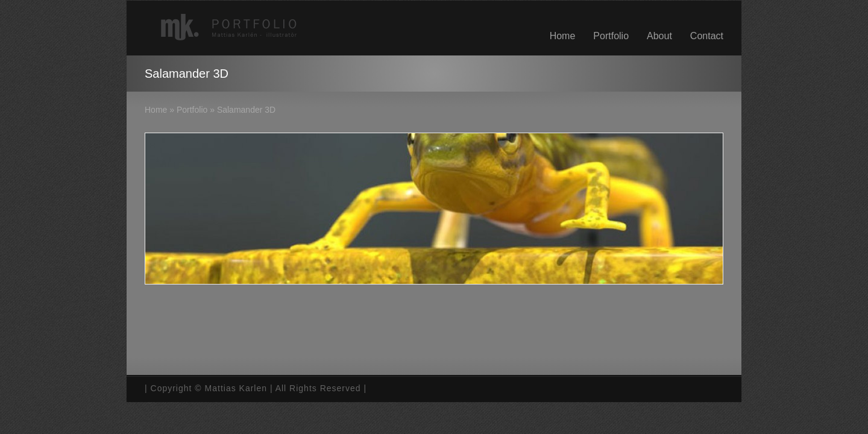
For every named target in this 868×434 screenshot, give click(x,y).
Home (563, 36)
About (659, 36)
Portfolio (611, 36)
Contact (707, 36)
